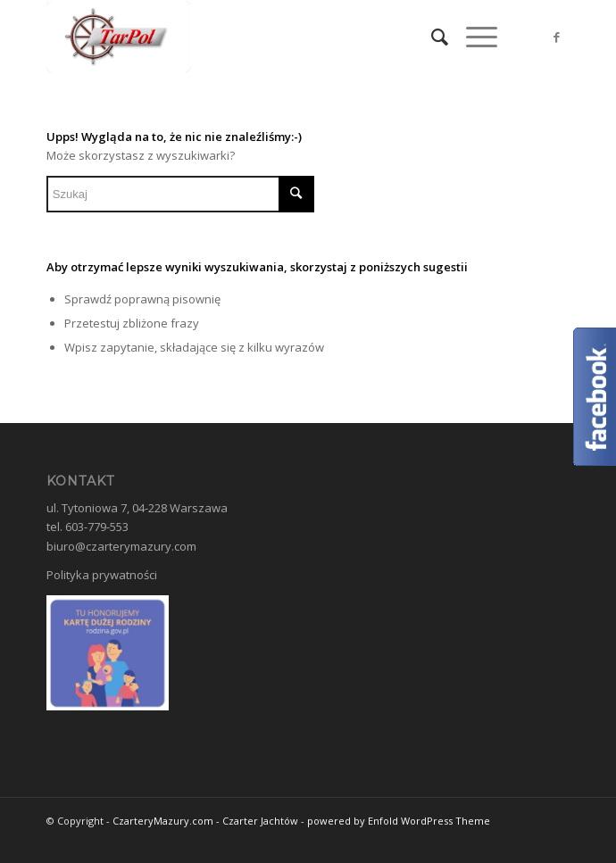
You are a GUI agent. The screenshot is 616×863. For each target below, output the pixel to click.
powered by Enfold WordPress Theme (399, 821)
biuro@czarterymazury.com (121, 546)
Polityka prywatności (102, 575)
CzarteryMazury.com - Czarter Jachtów (205, 821)
